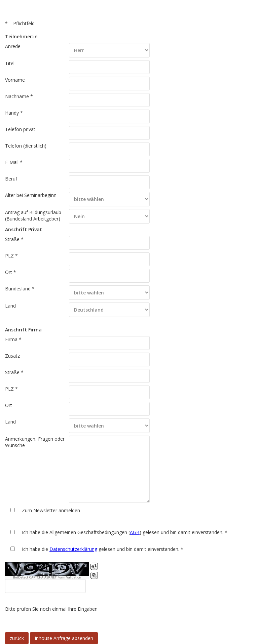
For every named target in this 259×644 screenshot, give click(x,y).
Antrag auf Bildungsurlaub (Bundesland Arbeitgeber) (33, 215)
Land (10, 306)
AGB (135, 532)
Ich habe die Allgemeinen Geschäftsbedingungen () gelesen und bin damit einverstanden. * (125, 532)
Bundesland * (20, 289)
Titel (10, 63)
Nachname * (19, 96)
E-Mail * (14, 162)
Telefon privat (20, 129)
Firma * (13, 339)
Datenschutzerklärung (73, 549)
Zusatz (12, 356)
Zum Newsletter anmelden (51, 510)
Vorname (15, 80)
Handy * (14, 113)
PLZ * (11, 256)
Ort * (11, 272)
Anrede (13, 46)
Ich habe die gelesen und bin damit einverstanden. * (103, 549)
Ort (9, 405)
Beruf (11, 179)
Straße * (14, 239)
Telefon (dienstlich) (26, 146)
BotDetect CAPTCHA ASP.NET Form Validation (47, 577)
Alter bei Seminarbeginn (31, 195)
